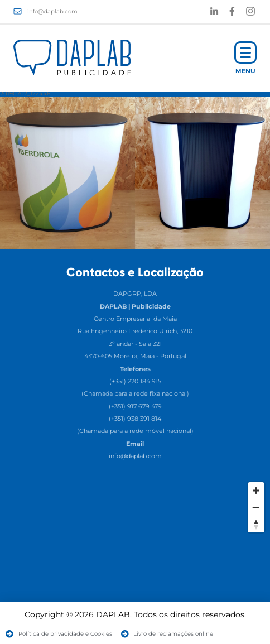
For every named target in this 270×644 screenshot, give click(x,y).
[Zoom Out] (256, 507)
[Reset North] (256, 524)
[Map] (135, 560)
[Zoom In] (256, 491)
